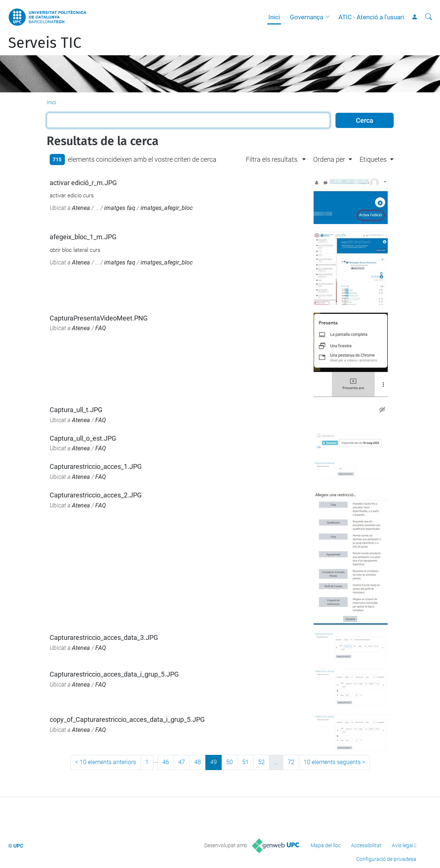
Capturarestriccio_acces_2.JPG (96, 495)
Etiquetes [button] (373, 159)
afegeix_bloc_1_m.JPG (83, 237)
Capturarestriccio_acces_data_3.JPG (104, 637)
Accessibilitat (366, 845)
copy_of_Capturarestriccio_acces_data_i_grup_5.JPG (127, 719)
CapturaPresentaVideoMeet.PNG (99, 318)
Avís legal (403, 845)
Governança (307, 17)
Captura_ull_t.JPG (76, 410)
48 (198, 762)
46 (166, 762)
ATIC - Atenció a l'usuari (371, 17)
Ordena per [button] (329, 159)
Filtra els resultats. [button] (272, 159)
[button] (330, 17)
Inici (274, 17)
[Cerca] (429, 17)
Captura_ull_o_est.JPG (83, 438)
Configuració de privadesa (386, 859)
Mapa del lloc (326, 845)
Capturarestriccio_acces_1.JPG (96, 466)
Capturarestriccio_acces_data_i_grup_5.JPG (114, 674)
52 (261, 762)
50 (229, 762)
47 (182, 762)
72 (291, 762)
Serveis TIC (45, 43)
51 (245, 762)
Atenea (81, 208)
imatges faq (120, 208)
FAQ (101, 328)
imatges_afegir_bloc (167, 208)
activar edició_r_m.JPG (83, 183)
